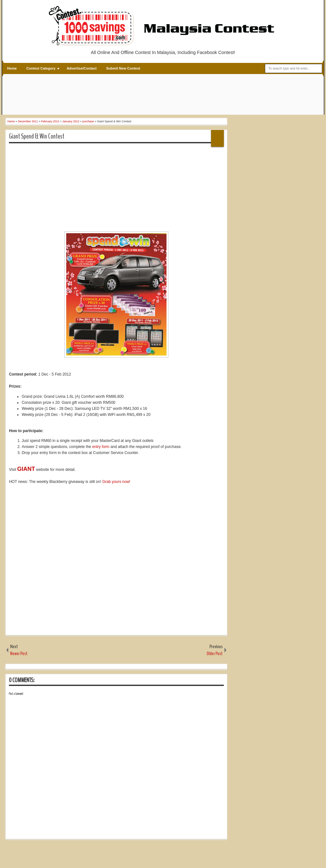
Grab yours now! (116, 482)
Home (12, 68)
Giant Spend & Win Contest (37, 136)
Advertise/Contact (81, 68)
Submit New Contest (123, 68)
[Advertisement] (122, 95)
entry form (101, 447)
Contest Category (41, 68)
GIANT (26, 469)
